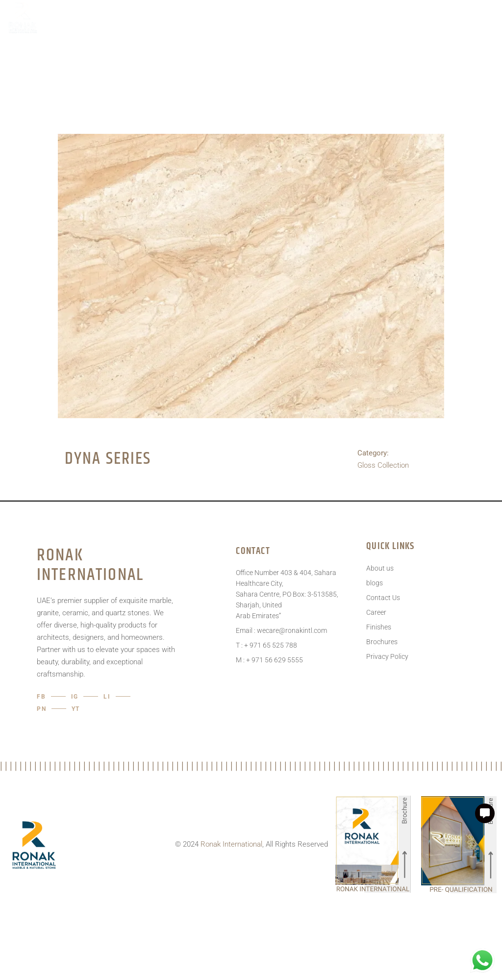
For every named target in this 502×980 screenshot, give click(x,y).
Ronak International (231, 844)
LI (107, 697)
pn (42, 709)
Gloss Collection (383, 465)
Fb (41, 697)
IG (75, 697)
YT (76, 709)
